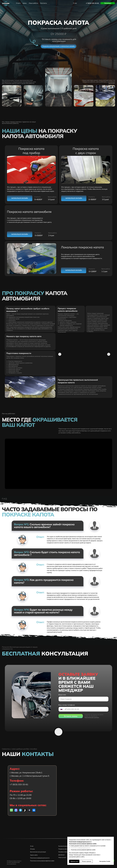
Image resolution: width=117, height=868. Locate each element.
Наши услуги (62, 857)
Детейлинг (62, 855)
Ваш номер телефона (67, 705)
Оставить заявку (71, 716)
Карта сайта (34, 855)
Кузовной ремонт (64, 846)
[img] (16, 810)
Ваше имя (62, 695)
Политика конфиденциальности (81, 848)
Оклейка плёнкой (64, 852)
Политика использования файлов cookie (42, 861)
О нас (32, 846)
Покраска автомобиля (65, 849)
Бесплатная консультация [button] (38, 852)
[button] (108, 3)
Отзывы (32, 849)
